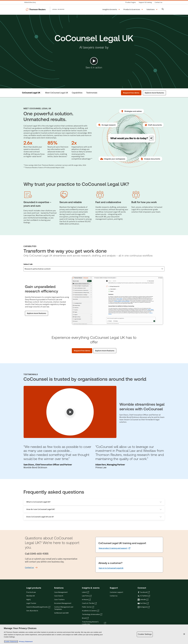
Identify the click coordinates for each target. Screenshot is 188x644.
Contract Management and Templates (64, 604)
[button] (112, 9)
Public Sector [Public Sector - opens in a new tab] (88, 603)
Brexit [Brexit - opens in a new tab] (85, 614)
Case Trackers (59, 596)
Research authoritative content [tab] (42, 266)
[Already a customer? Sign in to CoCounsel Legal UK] (111, 564)
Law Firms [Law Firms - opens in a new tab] (87, 592)
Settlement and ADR (61, 609)
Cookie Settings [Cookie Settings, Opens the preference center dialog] (145, 634)
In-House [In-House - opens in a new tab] (86, 596)
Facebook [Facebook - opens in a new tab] (144, 588)
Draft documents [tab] (97, 266)
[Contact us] (159, 2)
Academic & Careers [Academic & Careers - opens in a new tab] (91, 607)
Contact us (114, 592)
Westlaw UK (31, 592)
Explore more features (154, 93)
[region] (94, 634)
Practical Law (31, 588)
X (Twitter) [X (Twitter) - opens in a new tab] (144, 592)
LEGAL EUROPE (58, 9)
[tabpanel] (94, 295)
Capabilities (77, 93)
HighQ (29, 596)
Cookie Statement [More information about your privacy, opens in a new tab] (11, 642)
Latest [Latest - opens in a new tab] (85, 588)
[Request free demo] (82, 347)
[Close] (184, 634)
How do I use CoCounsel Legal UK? (94, 505)
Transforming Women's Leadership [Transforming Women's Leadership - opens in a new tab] (94, 619)
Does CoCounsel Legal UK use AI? (94, 513)
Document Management (63, 599)
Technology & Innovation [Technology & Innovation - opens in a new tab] (92, 610)
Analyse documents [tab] (119, 266)
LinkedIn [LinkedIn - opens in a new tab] (143, 596)
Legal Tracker (31, 599)
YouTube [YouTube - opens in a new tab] (143, 599)
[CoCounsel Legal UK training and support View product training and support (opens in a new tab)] (114, 544)
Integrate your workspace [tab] (146, 266)
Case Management (61, 588)
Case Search (59, 592)
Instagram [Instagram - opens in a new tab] (144, 603)
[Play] (70, 408)
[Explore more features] (37, 309)
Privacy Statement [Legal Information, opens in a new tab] (25, 642)
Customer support (116, 588)
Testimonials (92, 93)
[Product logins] (131, 2)
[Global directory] (31, 2)
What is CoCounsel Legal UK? (94, 498)
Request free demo (131, 93)
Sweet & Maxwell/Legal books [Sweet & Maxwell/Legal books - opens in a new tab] (38, 603)
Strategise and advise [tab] (73, 266)
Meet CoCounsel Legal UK (57, 93)
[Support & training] (145, 2)
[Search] (163, 9)
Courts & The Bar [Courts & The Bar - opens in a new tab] (89, 599)
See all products (32, 607)
